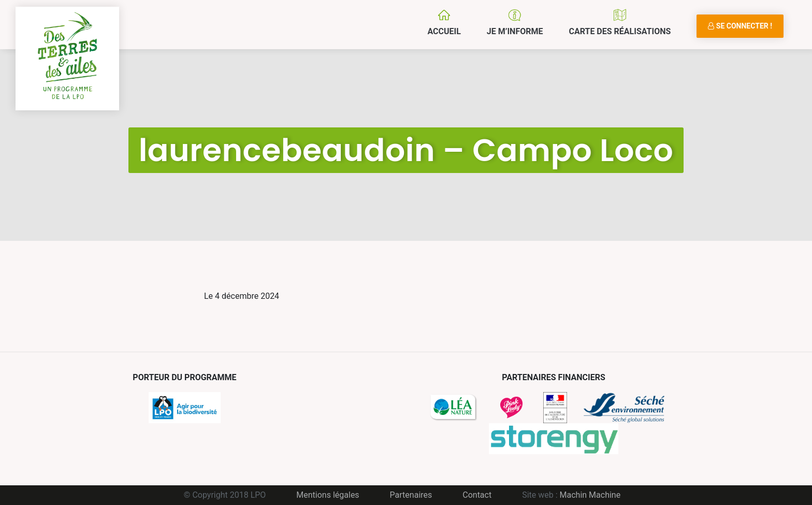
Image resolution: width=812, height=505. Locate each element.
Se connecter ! (740, 26)
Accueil (444, 31)
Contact (477, 495)
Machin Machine (590, 495)
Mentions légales (328, 495)
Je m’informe (515, 31)
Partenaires (411, 495)
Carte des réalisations (620, 31)
